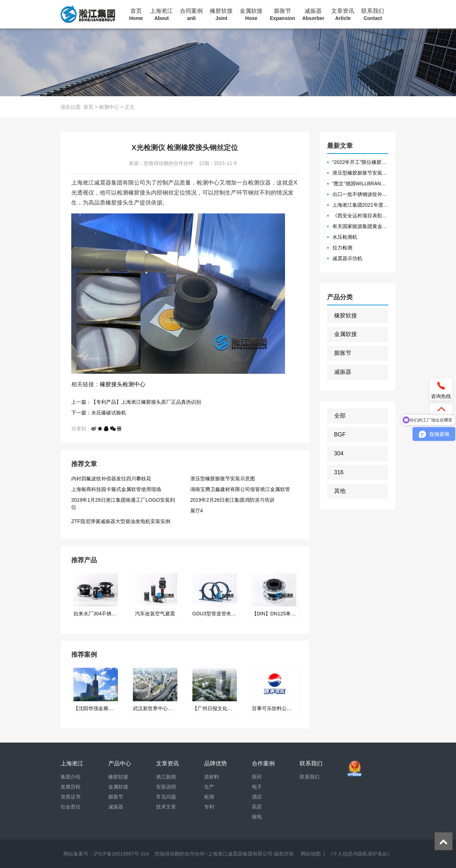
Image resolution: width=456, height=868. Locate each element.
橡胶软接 (221, 15)
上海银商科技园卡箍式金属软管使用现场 (116, 489)
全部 (340, 416)
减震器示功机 (347, 258)
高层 (257, 807)
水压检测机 (345, 237)
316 (339, 472)
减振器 (313, 15)
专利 (209, 807)
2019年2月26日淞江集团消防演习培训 (232, 500)
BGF (340, 435)
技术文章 (166, 807)
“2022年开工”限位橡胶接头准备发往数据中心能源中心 (361, 162)
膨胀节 (282, 15)
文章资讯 (343, 15)
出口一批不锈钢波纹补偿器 (361, 194)
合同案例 (191, 15)
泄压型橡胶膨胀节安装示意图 (223, 479)
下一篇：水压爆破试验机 (99, 413)
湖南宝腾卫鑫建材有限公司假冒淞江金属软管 (240, 489)
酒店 (257, 797)
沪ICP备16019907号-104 (121, 854)
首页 (136, 15)
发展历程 (71, 787)
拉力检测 (342, 248)
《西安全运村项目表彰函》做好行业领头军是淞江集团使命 (361, 216)
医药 (257, 777)
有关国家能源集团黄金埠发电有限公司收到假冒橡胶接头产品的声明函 (361, 226)
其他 (340, 491)
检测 (209, 797)
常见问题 (166, 797)
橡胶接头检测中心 (123, 384)
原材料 (212, 777)
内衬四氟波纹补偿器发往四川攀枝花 (111, 479)
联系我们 (373, 15)
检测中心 (109, 107)
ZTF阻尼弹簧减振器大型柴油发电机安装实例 (121, 521)
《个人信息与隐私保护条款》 (360, 854)
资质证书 (71, 797)
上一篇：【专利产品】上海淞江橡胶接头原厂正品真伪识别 (136, 402)
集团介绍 (71, 777)
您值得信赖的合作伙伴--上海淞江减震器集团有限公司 (214, 854)
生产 (209, 787)
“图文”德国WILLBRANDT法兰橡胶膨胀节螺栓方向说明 (361, 184)
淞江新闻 (166, 777)
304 (339, 453)
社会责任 (71, 807)
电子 (257, 787)
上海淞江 (161, 15)
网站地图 (311, 854)
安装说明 (166, 787)
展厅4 (197, 511)
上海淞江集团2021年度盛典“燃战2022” (361, 205)
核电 (257, 817)
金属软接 (251, 15)
